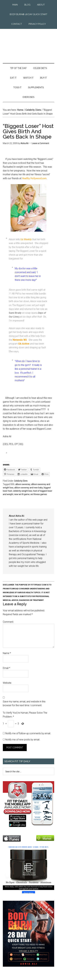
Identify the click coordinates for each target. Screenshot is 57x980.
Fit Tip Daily (28, 44)
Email (6, 668)
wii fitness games (39, 494)
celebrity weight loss (23, 491)
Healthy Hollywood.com (34, 178)
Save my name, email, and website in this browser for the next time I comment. (24, 703)
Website (7, 683)
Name (7, 653)
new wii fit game (22, 494)
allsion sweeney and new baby (29, 488)
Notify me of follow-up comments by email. (28, 733)
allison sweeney (23, 484)
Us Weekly (26, 239)
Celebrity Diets (21, 481)
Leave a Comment (40, 143)
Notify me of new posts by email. (23, 740)
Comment (8, 622)
